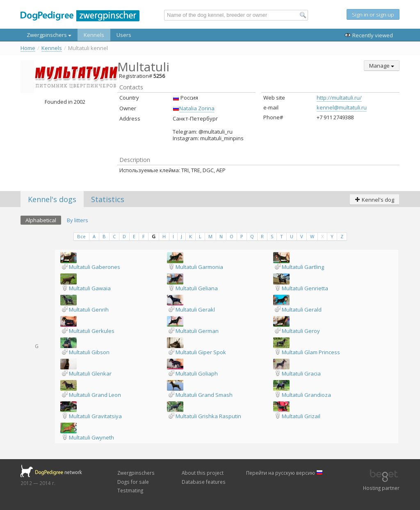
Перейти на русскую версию (284, 473)
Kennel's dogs (52, 199)
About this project (203, 473)
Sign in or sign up (373, 14)
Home (28, 48)
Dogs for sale (133, 482)
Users (124, 35)
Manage (382, 66)
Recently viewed (369, 35)
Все (81, 236)
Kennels (94, 35)
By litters (78, 220)
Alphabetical (41, 220)
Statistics (108, 199)
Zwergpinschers (49, 35)
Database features (204, 482)
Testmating (130, 490)
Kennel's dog (374, 200)
